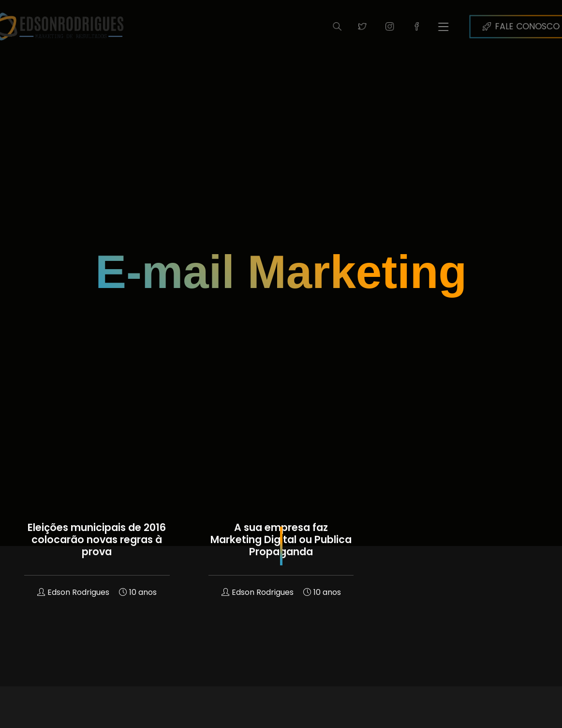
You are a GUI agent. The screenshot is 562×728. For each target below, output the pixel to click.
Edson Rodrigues (73, 592)
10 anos (138, 592)
